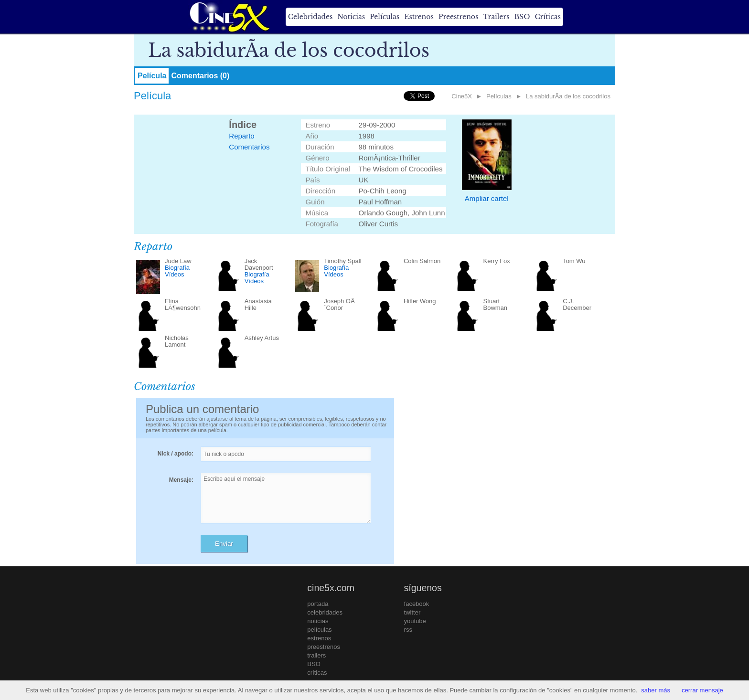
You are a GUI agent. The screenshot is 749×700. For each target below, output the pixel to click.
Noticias (351, 17)
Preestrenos (459, 17)
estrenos (319, 638)
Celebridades (310, 17)
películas (319, 630)
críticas (317, 673)
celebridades (325, 612)
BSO (522, 17)
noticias (318, 621)
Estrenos (419, 17)
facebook (417, 604)
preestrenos (324, 647)
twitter (412, 612)
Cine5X (462, 96)
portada (318, 604)
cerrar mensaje (702, 690)
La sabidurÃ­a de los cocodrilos (568, 96)
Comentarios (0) (200, 76)
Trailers (496, 17)
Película (152, 76)
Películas (385, 17)
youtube (415, 621)
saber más (656, 690)
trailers (316, 655)
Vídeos (174, 274)
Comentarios (249, 147)
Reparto (241, 136)
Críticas (547, 17)
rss (408, 630)
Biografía (177, 268)
